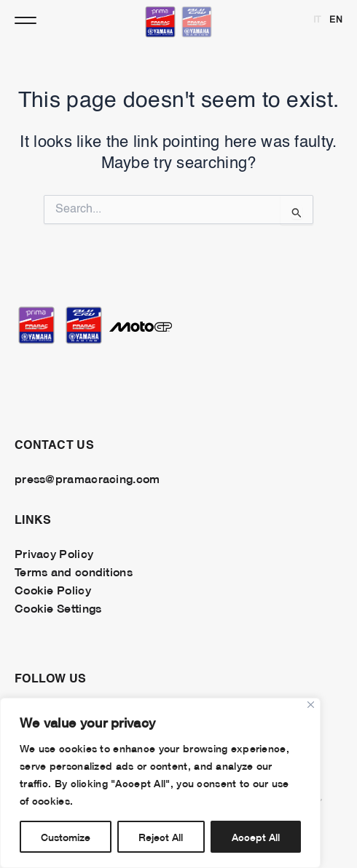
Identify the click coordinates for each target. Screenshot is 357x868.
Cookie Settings (58, 608)
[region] (160, 783)
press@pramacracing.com (87, 478)
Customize (66, 836)
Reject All (161, 836)
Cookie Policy (53, 589)
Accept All (256, 836)
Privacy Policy (54, 553)
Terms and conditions (74, 571)
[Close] (311, 705)
